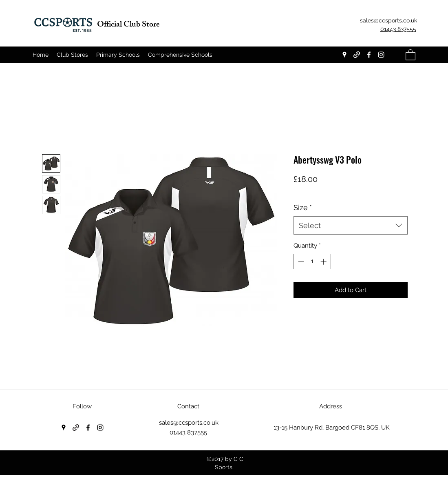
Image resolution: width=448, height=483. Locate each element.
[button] (410, 54)
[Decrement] (300, 262)
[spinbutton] (312, 262)
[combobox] (351, 225)
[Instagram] (381, 55)
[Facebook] (369, 55)
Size (303, 207)
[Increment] (324, 262)
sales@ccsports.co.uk (189, 423)
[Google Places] (344, 55)
